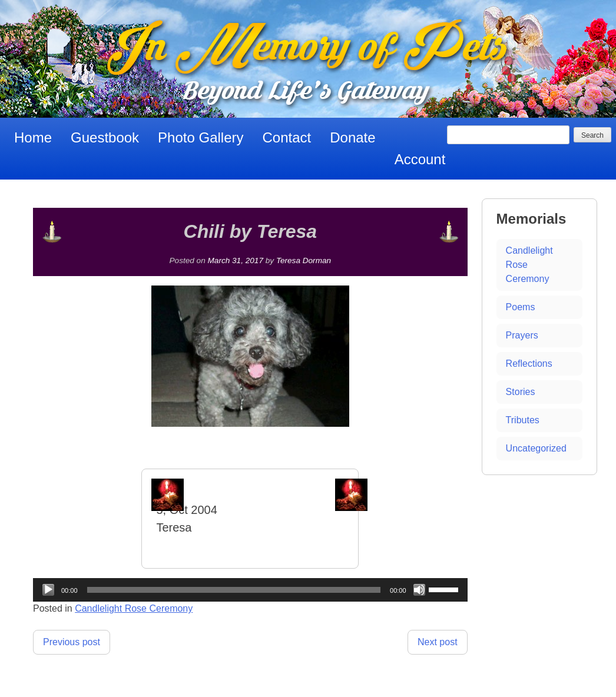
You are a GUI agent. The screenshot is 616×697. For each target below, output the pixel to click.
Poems (521, 307)
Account (420, 159)
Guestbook (105, 137)
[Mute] (419, 590)
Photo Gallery (201, 137)
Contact (287, 137)
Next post (438, 642)
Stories (521, 392)
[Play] (48, 590)
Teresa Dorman (304, 260)
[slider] (234, 590)
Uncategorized (536, 448)
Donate (352, 137)
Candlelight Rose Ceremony (134, 608)
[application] (250, 590)
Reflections (529, 364)
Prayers (522, 335)
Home (33, 137)
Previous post (72, 642)
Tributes (523, 420)
